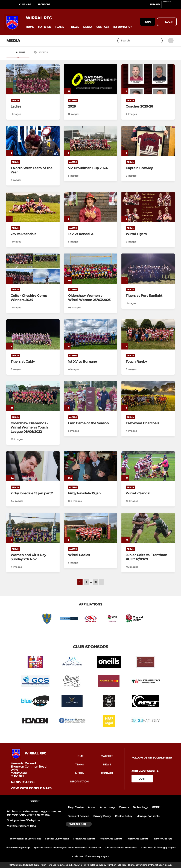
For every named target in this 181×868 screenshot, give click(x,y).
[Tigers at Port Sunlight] (148, 269)
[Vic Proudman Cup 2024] (90, 141)
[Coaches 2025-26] (148, 79)
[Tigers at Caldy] (33, 334)
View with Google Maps (31, 788)
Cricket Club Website (84, 839)
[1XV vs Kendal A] (90, 207)
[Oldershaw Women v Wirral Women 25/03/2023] (90, 268)
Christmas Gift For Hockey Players (90, 856)
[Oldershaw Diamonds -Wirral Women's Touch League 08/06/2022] (33, 396)
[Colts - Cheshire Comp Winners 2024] (33, 268)
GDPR (156, 807)
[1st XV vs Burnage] (90, 334)
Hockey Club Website (111, 839)
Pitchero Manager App (17, 848)
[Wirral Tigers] (148, 207)
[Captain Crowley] (148, 141)
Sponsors (44, 4)
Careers (124, 807)
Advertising (107, 807)
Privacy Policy (102, 816)
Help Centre (76, 807)
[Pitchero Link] (170, 6)
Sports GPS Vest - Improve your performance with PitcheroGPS (68, 848)
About (92, 807)
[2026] (90, 79)
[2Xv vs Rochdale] (33, 207)
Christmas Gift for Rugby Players (158, 848)
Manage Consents (148, 816)
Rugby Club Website (137, 839)
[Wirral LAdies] (90, 528)
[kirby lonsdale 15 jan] (90, 466)
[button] (30, 27)
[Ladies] (33, 79)
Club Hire (25, 4)
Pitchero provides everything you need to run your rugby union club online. (34, 813)
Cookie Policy (124, 816)
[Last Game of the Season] (90, 396)
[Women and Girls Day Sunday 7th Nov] (33, 528)
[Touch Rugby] (148, 334)
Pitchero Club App (162, 839)
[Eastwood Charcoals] (148, 396)
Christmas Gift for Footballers (121, 848)
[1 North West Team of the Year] (33, 141)
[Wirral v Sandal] (148, 466)
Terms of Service (79, 816)
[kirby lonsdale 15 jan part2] (33, 466)
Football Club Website (57, 839)
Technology (140, 807)
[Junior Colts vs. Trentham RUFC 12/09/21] (148, 528)
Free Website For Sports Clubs (25, 839)
